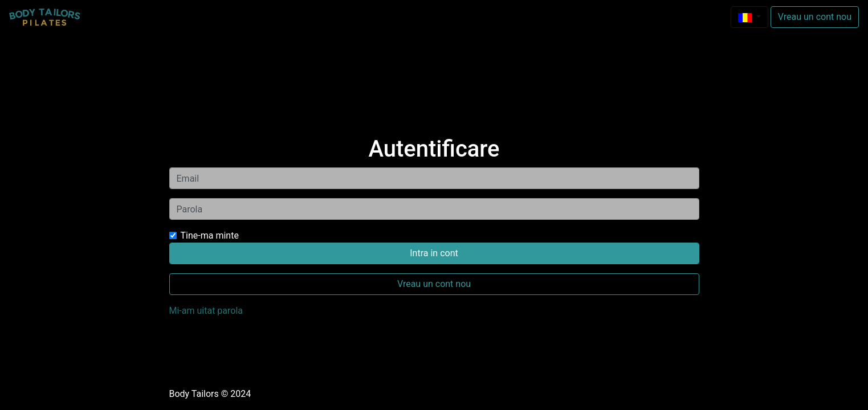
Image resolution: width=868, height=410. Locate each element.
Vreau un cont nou (815, 17)
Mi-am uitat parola (206, 311)
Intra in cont (434, 253)
